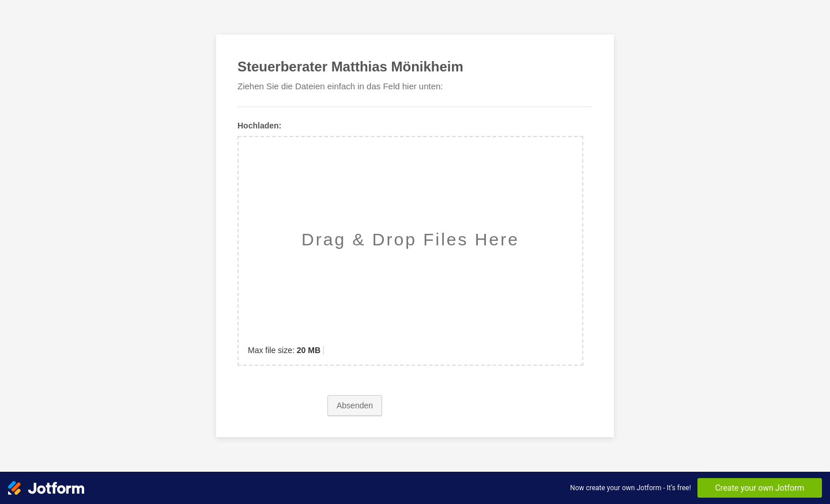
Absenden (355, 406)
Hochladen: (259, 126)
